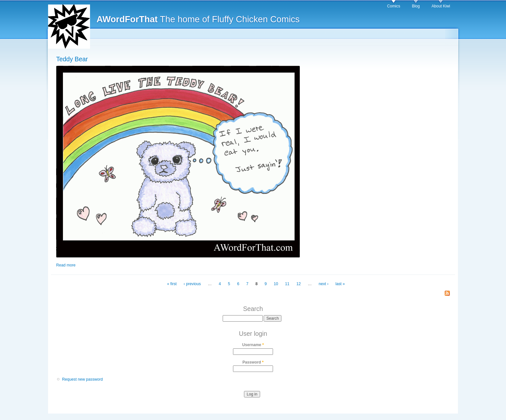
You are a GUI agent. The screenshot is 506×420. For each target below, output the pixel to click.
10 (276, 284)
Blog (416, 6)
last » (340, 284)
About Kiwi (441, 6)
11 (287, 284)
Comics (394, 6)
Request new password (82, 379)
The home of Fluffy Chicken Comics (198, 19)
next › (323, 284)
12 (299, 284)
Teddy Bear (72, 59)
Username (253, 345)
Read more (66, 265)
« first (172, 284)
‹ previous (192, 284)
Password (253, 362)
